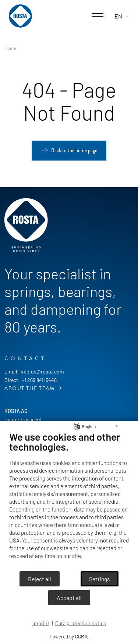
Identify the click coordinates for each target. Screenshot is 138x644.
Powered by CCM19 (69, 637)
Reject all (40, 579)
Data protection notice (81, 623)
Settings (100, 579)
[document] (69, 501)
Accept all (69, 598)
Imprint (41, 623)
